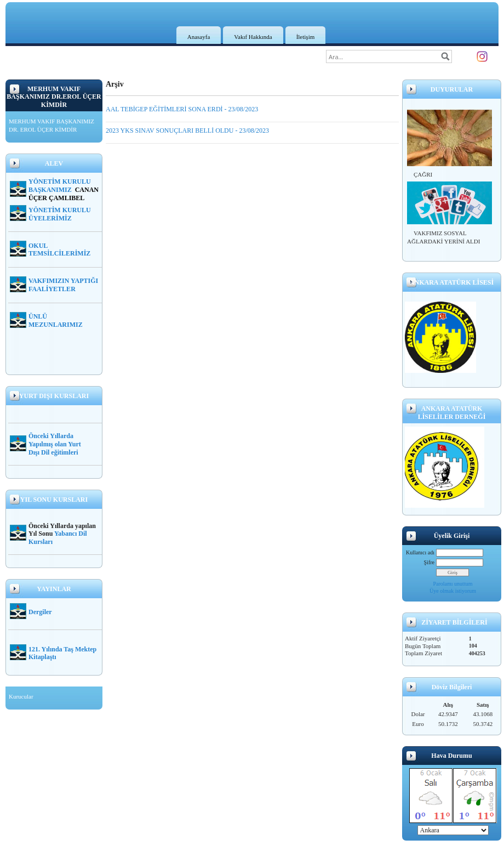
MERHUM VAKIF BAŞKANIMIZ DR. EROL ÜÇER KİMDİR (51, 126)
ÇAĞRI (423, 174)
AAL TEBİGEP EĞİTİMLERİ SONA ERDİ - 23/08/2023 (182, 109)
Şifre (429, 562)
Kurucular (21, 696)
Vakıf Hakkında (253, 37)
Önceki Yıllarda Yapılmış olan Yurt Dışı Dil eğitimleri (55, 444)
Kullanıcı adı (420, 552)
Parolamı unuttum (453, 584)
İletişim (306, 37)
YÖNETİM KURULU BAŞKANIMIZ (60, 186)
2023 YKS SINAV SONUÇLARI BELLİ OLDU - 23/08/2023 (187, 131)
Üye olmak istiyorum (453, 591)
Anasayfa (199, 37)
